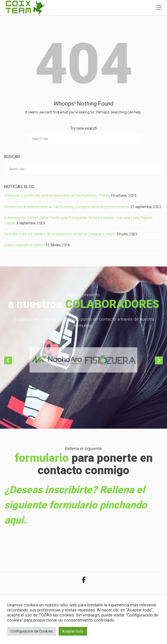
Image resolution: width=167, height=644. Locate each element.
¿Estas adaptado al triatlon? (25, 245)
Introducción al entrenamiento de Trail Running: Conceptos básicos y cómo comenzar (67, 207)
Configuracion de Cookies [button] (31, 631)
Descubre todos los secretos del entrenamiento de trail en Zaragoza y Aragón (60, 234)
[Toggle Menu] (159, 8)
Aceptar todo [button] (73, 631)
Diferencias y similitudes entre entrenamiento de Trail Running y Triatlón (57, 196)
